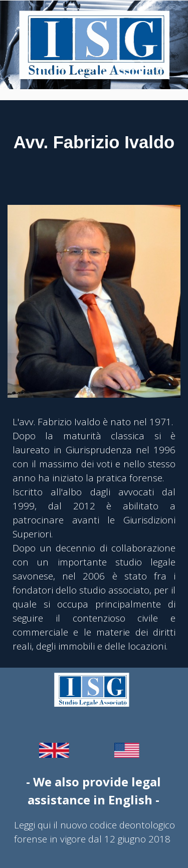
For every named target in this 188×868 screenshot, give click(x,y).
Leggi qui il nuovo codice (65, 825)
